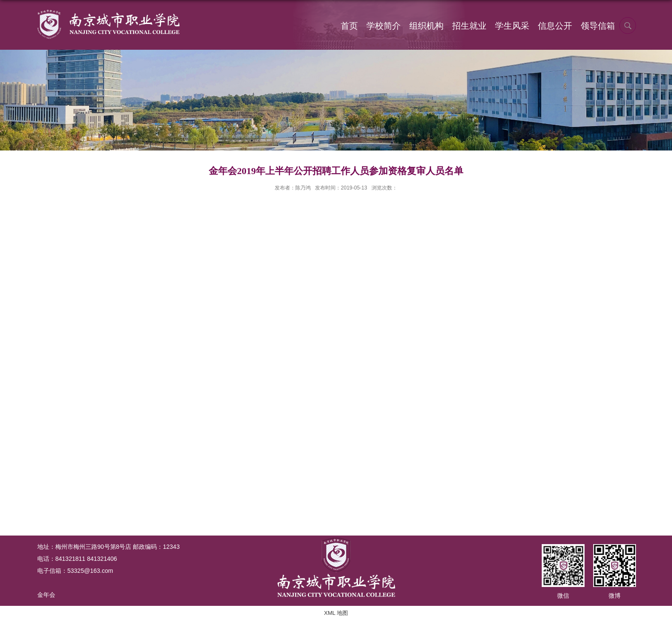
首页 (349, 26)
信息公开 (555, 26)
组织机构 (426, 26)
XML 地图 (336, 613)
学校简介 (384, 26)
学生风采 (512, 26)
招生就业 (469, 26)
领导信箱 (598, 26)
